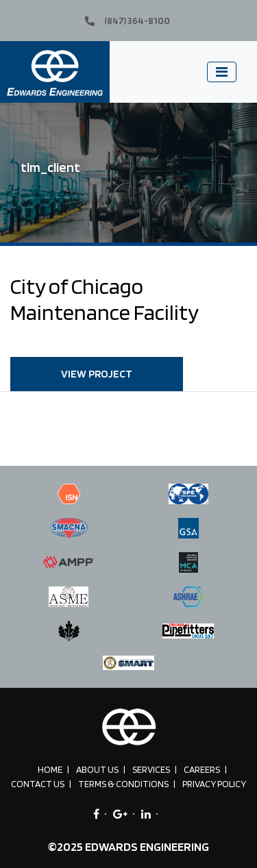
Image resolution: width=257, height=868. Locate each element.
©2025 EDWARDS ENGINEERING (128, 846)
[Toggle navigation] (222, 72)
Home (50, 769)
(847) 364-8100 (127, 21)
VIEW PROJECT (97, 374)
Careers (202, 769)
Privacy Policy (214, 784)
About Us (97, 769)
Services (151, 769)
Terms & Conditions (123, 784)
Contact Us (38, 784)
